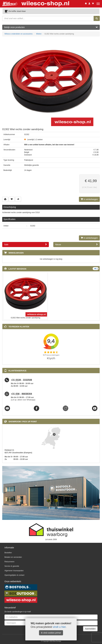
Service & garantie (12, 566)
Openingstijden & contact (14, 575)
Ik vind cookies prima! (51, 633)
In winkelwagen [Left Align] (89, 199)
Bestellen (8, 553)
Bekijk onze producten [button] (51, 27)
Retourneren (9, 562)
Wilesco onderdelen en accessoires (19, 34)
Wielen (39, 34)
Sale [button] (26, 244)
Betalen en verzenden (13, 557)
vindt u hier (59, 627)
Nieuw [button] (77, 244)
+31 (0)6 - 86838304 (21, 394)
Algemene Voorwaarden (14, 571)
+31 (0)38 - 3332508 (21, 380)
